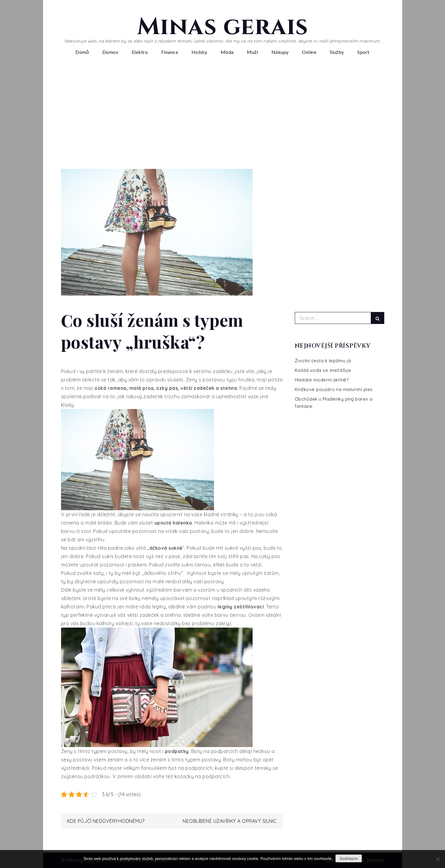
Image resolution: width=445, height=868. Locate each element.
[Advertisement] (223, 115)
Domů (82, 52)
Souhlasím (348, 859)
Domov (110, 52)
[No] (438, 859)
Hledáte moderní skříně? (322, 380)
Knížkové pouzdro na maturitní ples (334, 389)
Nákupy (280, 52)
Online (309, 52)
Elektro (140, 52)
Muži (252, 52)
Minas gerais (223, 27)
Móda (227, 52)
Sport (363, 52)
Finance (170, 52)
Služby (337, 52)
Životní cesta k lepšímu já (323, 361)
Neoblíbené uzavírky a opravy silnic (230, 821)
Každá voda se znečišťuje (323, 370)
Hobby (199, 52)
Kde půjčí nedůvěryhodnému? (106, 821)
